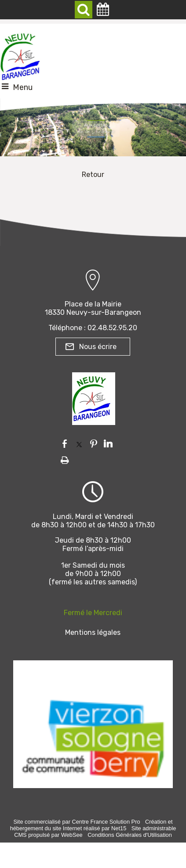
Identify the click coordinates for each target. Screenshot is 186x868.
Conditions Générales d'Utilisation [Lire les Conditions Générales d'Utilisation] (130, 835)
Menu (23, 87)
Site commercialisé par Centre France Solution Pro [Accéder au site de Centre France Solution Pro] (77, 822)
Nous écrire (98, 347)
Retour (93, 175)
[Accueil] (20, 54)
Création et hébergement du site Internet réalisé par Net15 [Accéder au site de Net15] (91, 825)
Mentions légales (93, 632)
